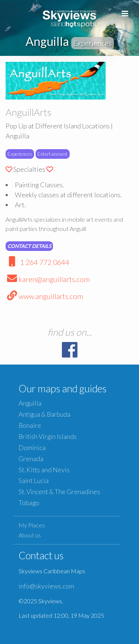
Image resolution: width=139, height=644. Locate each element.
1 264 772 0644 (37, 262)
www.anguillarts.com (44, 296)
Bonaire (30, 425)
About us (30, 535)
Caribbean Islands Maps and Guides (70, 18)
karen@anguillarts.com (48, 279)
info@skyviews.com (46, 586)
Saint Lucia (34, 481)
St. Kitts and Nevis (44, 470)
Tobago (29, 503)
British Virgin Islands (48, 437)
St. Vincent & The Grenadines (59, 492)
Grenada (31, 459)
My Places (32, 525)
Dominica (32, 448)
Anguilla (30, 403)
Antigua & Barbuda (44, 414)
